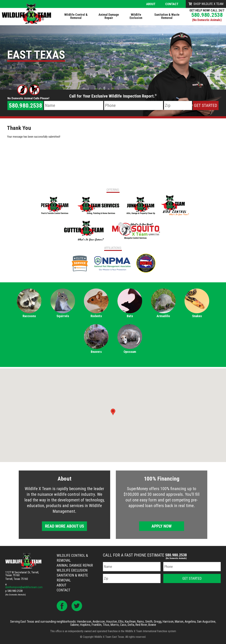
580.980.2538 (207, 15)
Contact (172, 4)
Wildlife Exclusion (72, 570)
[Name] (74, 105)
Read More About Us (65, 526)
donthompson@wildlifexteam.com (24, 587)
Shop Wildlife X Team (208, 4)
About (151, 4)
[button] (113, 412)
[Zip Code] (178, 105)
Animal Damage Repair (75, 565)
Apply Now (162, 526)
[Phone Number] (134, 105)
